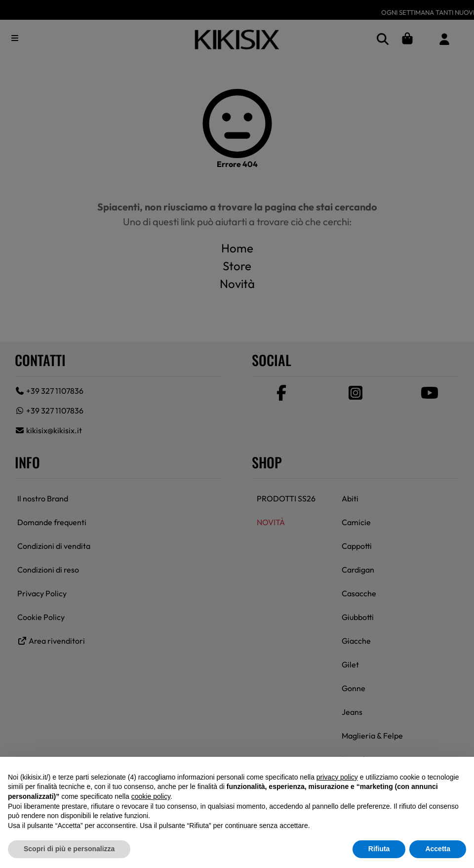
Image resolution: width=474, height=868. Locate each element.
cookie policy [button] (151, 796)
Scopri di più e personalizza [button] (69, 849)
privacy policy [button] (337, 777)
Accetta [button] (438, 849)
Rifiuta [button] (379, 849)
